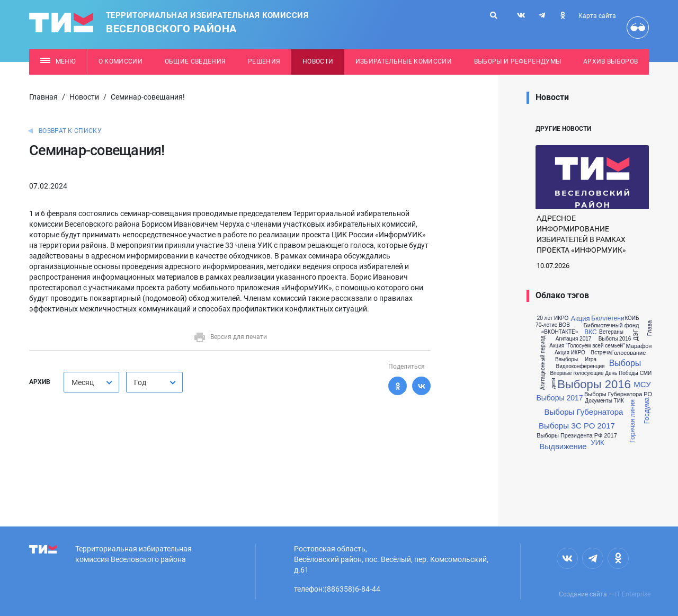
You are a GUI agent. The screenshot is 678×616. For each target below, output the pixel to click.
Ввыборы (567, 360)
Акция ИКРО (570, 353)
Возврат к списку (70, 131)
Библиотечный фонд (612, 325)
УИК (597, 443)
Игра (591, 360)
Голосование (629, 353)
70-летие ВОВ (553, 325)
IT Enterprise (633, 594)
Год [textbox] (140, 382)
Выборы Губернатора (584, 412)
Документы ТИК (604, 401)
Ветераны (611, 332)
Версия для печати (230, 337)
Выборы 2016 (594, 385)
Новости (318, 61)
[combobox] (91, 382)
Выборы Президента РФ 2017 (577, 436)
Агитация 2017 (574, 339)
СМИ (646, 373)
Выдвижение (563, 446)
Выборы (625, 363)
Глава (650, 328)
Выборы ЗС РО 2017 (577, 426)
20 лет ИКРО (553, 318)
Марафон (639, 346)
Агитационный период (543, 363)
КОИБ (632, 318)
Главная (43, 97)
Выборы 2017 (559, 398)
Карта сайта (597, 16)
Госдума (646, 411)
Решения (264, 61)
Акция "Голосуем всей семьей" (587, 346)
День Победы (622, 373)
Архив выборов (610, 61)
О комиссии (121, 61)
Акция (580, 319)
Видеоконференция (581, 367)
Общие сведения (195, 61)
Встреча (601, 353)
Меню (58, 61)
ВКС (591, 332)
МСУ (642, 384)
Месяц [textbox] (83, 382)
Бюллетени (608, 318)
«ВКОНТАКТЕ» (560, 332)
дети (553, 383)
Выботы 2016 (615, 339)
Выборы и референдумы (518, 61)
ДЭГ (636, 335)
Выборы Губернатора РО (618, 394)
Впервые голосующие (577, 373)
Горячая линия (632, 421)
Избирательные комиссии (404, 61)
